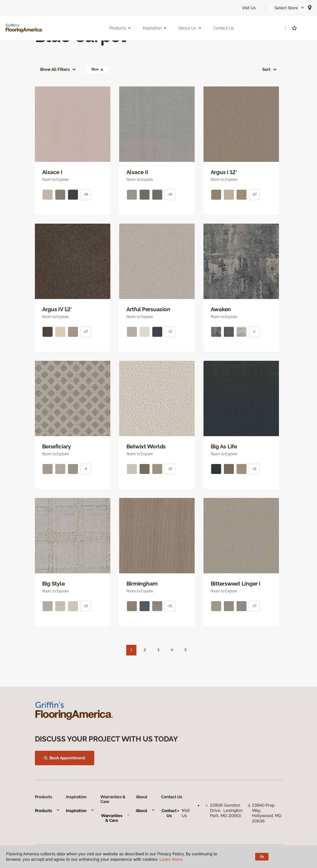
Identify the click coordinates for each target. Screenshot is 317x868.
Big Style (53, 584)
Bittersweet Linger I (236, 584)
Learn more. (171, 859)
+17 (254, 606)
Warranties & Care (115, 818)
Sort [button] (270, 69)
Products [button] (120, 28)
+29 (86, 194)
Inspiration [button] (155, 28)
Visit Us (249, 8)
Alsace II (137, 172)
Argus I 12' (224, 172)
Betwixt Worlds (146, 447)
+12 (254, 469)
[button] (289, 8)
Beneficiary (57, 447)
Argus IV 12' (57, 309)
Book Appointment (65, 758)
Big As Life (224, 447)
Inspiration (80, 811)
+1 (254, 332)
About (145, 811)
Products (47, 811)
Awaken (221, 309)
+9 (86, 469)
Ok (262, 857)
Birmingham (142, 584)
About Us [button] (190, 28)
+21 (170, 606)
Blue (98, 69)
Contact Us (224, 28)
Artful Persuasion (148, 309)
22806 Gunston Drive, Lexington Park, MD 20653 (226, 811)
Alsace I (52, 172)
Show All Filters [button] (58, 69)
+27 (254, 194)
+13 (170, 332)
